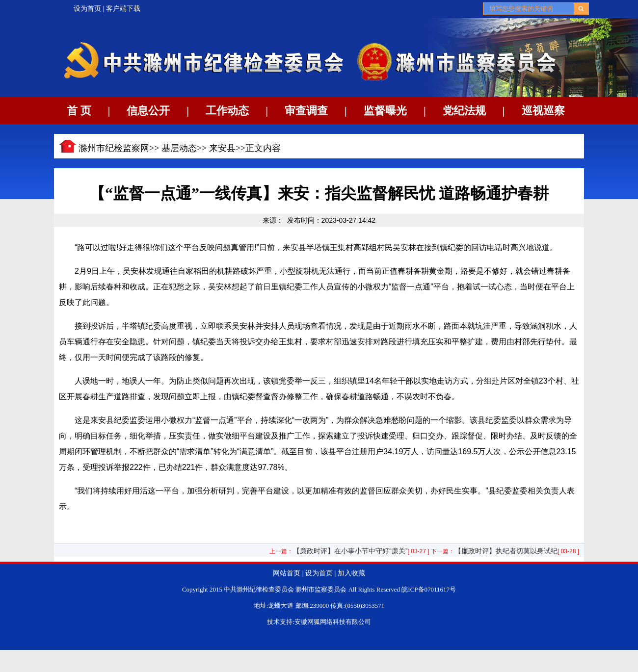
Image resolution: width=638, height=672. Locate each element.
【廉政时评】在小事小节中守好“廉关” (350, 551)
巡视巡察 (543, 111)
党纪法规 (464, 111)
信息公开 (148, 111)
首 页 (79, 111)
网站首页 (287, 573)
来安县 (222, 148)
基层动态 (179, 148)
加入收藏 (351, 573)
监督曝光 (385, 111)
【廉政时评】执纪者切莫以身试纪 (506, 551)
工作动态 (227, 111)
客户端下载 (123, 9)
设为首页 (87, 9)
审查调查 (306, 111)
